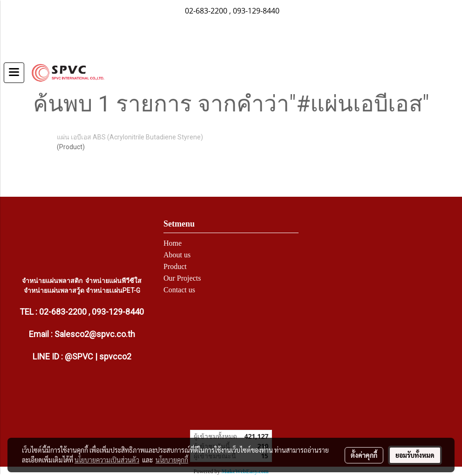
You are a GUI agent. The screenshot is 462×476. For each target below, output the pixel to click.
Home (173, 243)
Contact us (179, 290)
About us (177, 255)
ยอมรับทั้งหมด (415, 455)
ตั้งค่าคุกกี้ (364, 455)
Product (175, 266)
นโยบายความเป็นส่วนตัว (107, 460)
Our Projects (182, 278)
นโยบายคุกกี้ (172, 460)
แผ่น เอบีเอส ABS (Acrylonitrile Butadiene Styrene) (130, 137)
